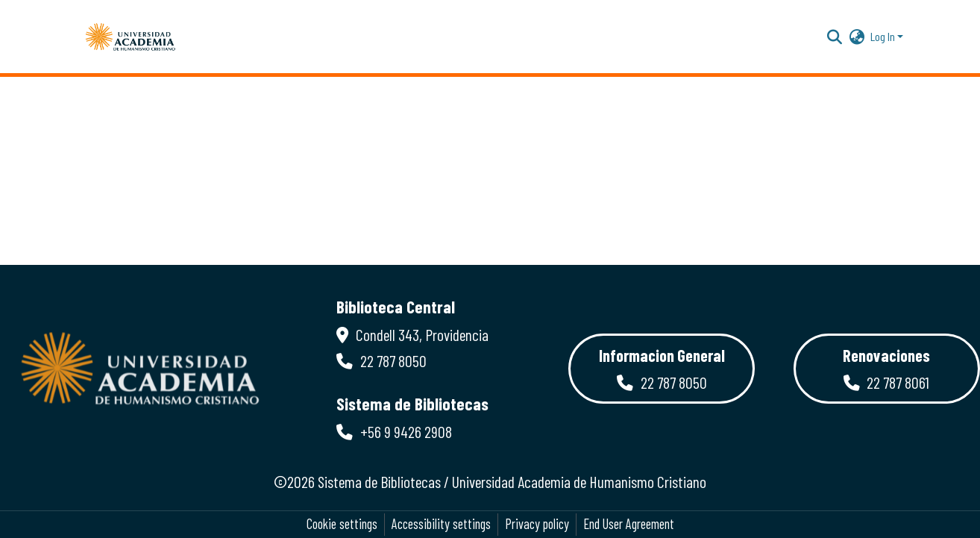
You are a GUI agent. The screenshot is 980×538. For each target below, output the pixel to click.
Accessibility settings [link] (441, 524)
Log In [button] (884, 36)
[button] (131, 37)
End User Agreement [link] (629, 524)
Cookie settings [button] (342, 524)
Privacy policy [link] (537, 524)
